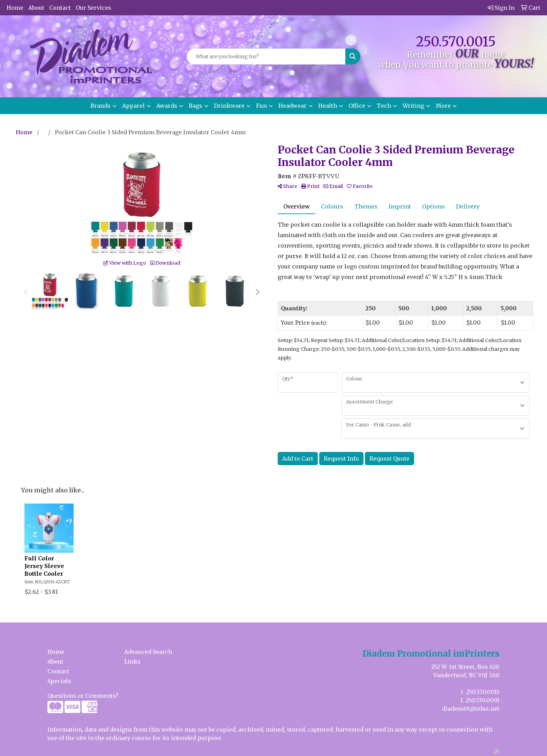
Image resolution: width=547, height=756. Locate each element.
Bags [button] (196, 106)
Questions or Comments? (83, 696)
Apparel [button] (133, 106)
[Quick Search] (266, 56)
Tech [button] (384, 106)
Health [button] (328, 106)
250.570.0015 (456, 42)
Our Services (93, 8)
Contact (60, 8)
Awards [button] (167, 106)
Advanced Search (148, 652)
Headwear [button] (293, 106)
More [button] (443, 106)
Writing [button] (413, 106)
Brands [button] (100, 106)
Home (15, 8)
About (36, 8)
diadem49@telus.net (471, 709)
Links (132, 661)
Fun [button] (261, 106)
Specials (59, 681)
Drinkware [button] (229, 106)
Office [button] (357, 106)
